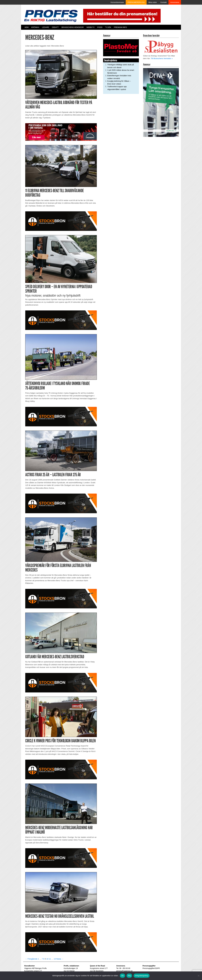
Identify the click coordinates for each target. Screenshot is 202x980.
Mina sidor (153, 2)
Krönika (35, 27)
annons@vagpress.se (124, 971)
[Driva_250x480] (161, 102)
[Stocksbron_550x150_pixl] (61, 221)
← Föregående (31, 959)
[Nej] (198, 976)
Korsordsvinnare (117, 2)
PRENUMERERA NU (136, 2)
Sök (108, 27)
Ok (122, 976)
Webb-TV (90, 27)
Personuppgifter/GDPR (151, 968)
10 (47, 959)
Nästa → (60, 959)
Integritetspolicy (142, 976)
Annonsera (175, 2)
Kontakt (164, 2)
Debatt (55, 27)
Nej (129, 976)
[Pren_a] (121, 16)
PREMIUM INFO (120, 27)
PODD (100, 27)
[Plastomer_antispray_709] (121, 48)
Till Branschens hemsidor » (162, 58)
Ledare (45, 27)
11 (50, 959)
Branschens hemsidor (73, 27)
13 (55, 959)
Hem (27, 27)
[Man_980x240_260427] (61, 132)
